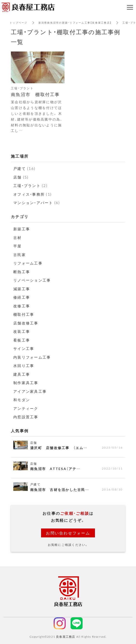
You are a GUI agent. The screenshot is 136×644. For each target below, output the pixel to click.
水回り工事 (24, 366)
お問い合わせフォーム (68, 533)
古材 (18, 238)
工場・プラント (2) (30, 186)
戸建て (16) (24, 168)
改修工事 (22, 306)
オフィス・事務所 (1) (32, 194)
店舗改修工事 (26, 323)
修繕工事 (22, 297)
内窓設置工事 (26, 417)
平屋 (18, 246)
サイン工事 (24, 348)
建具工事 (22, 374)
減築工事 (22, 289)
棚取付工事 (24, 314)
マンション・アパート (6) (37, 203)
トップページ (19, 23)
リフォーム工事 (28, 263)
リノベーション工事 (32, 280)
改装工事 (22, 331)
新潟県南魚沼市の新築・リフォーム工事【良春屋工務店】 (75, 23)
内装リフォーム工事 (32, 357)
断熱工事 (22, 272)
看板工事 (24, 340)
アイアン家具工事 (30, 391)
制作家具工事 (26, 383)
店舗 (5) (21, 177)
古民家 (20, 255)
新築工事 (22, 229)
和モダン (22, 400)
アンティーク (26, 408)
